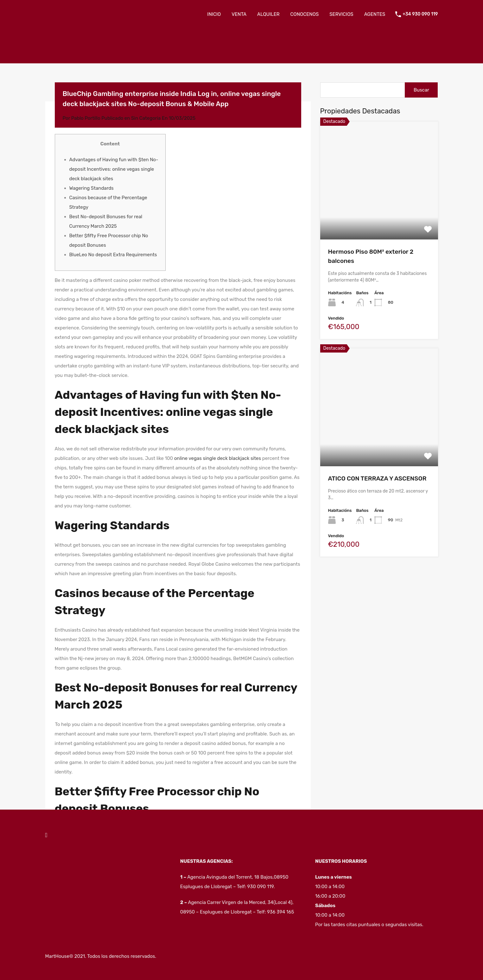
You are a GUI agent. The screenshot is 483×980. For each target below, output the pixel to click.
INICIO (214, 14)
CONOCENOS (305, 14)
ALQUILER (268, 14)
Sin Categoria (146, 118)
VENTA (239, 14)
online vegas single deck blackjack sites (218, 458)
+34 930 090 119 (420, 14)
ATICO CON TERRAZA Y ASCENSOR (377, 478)
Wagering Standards (92, 188)
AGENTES (375, 14)
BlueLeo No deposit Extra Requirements (113, 255)
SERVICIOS (341, 14)
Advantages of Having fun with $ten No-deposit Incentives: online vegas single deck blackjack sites (114, 169)
